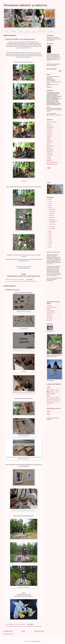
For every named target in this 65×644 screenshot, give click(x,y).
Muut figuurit (49, 146)
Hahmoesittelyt (42, 32)
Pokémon (48, 153)
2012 (49, 245)
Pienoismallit (49, 151)
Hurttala (48, 396)
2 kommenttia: (22, 279)
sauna (48, 405)
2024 (49, 204)
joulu (48, 138)
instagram (49, 411)
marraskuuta (52, 211)
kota (24, 626)
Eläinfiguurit (49, 128)
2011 (49, 247)
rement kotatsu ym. (50, 403)
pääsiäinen (49, 160)
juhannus (25, 281)
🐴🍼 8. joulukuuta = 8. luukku (53, 390)
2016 (49, 237)
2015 (49, 239)
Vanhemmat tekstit (39, 631)
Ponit (48, 157)
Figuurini (28, 32)
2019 (49, 235)
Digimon (21, 626)
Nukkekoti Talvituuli (51, 313)
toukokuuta (52, 227)
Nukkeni (21, 32)
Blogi (6, 32)
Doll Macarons (49, 317)
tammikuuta (52, 229)
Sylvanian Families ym (51, 162)
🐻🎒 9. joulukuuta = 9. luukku (53, 392)
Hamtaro (48, 129)
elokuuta (51, 215)
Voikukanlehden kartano (37, 626)
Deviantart (49, 414)
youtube (48, 413)
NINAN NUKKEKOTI (51, 394)
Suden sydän (49, 320)
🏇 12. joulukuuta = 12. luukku (53, 397)
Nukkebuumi (49, 315)
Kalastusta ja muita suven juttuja (53, 401)
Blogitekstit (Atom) (9, 634)
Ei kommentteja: (22, 624)
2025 (49, 202)
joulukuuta (51, 209)
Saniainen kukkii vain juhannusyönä (20, 39)
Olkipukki (49, 388)
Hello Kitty (49, 131)
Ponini (34, 32)
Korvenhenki (49, 306)
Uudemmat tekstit (8, 631)
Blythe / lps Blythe (13, 281)
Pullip (35, 281)
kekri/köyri (49, 142)
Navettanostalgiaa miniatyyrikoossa (53, 399)
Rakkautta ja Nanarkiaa (51, 307)
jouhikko (48, 137)
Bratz (18, 281)
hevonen (48, 133)
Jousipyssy (49, 386)
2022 (49, 208)
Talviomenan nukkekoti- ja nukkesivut (25, 5)
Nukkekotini (13, 32)
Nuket (28, 281)
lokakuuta (51, 213)
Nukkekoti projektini (51, 311)
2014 (49, 241)
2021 (49, 231)
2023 (49, 206)
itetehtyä (21, 281)
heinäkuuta (51, 217)
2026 (49, 200)
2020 (49, 233)
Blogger (39, 641)
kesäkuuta (51, 219)
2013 (49, 243)
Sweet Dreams (49, 318)
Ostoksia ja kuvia (12, 290)
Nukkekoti (32, 281)
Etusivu (23, 631)
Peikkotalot (49, 309)
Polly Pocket (49, 155)
